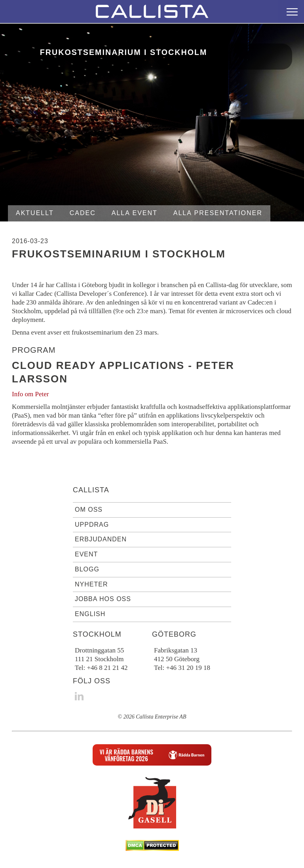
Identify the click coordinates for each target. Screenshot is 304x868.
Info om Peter (30, 394)
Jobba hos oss (103, 599)
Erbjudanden (101, 539)
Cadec (83, 213)
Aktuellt (35, 213)
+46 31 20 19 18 (188, 668)
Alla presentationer (218, 213)
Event (86, 554)
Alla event (135, 213)
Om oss (89, 510)
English (90, 614)
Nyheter (91, 584)
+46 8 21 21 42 (107, 668)
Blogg (87, 569)
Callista (91, 490)
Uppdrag (92, 525)
